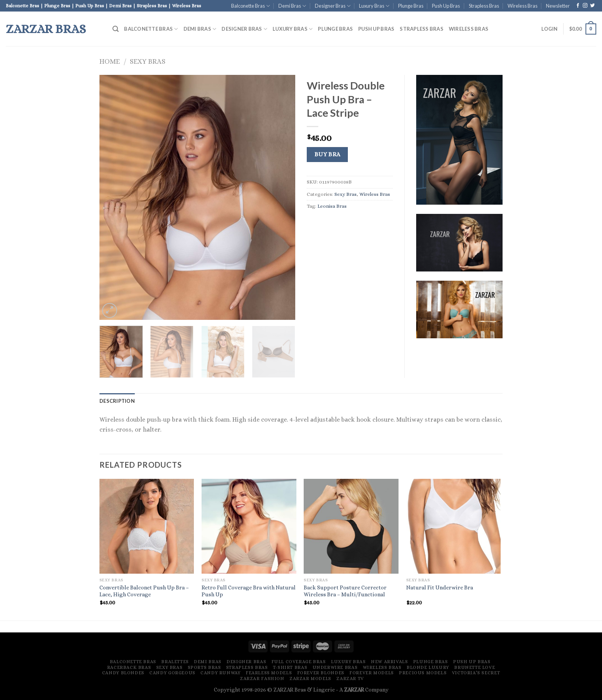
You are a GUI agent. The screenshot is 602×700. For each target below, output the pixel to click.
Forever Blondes (321, 673)
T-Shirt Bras (290, 667)
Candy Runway (220, 673)
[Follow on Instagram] (585, 6)
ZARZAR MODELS (310, 678)
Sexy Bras (148, 61)
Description (117, 401)
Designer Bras (333, 6)
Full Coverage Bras (299, 662)
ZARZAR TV (350, 678)
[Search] (116, 29)
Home (110, 61)
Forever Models (372, 673)
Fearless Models (269, 673)
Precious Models (423, 673)
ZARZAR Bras (46, 29)
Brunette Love (475, 667)
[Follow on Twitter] (592, 6)
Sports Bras (204, 667)
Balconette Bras (251, 6)
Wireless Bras (523, 6)
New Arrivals (389, 662)
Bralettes (175, 662)
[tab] (117, 401)
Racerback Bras (129, 667)
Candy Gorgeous (172, 673)
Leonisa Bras (332, 206)
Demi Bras (292, 6)
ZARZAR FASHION (262, 678)
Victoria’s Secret (476, 673)
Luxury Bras (374, 6)
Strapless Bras (484, 6)
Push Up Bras (446, 6)
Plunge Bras (411, 6)
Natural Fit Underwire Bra (440, 587)
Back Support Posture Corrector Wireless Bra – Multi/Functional (345, 591)
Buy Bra (327, 154)
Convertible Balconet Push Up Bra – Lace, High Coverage (144, 591)
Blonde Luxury (428, 667)
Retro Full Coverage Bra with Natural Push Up (249, 591)
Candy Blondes (123, 673)
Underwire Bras (335, 667)
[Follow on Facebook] (578, 6)
